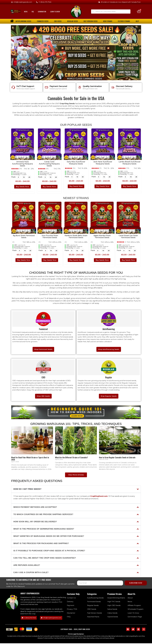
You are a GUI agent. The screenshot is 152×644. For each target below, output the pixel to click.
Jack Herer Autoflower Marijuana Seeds (103, 163)
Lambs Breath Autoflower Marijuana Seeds (130, 163)
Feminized (43, 329)
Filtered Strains (124, 21)
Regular (109, 378)
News (26, 12)
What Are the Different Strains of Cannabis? (71, 458)
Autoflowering (109, 329)
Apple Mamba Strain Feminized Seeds (102, 237)
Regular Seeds (73, 21)
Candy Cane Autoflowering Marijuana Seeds (49, 164)
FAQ (33, 12)
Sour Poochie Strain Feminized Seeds (50, 237)
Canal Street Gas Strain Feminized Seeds (128, 237)
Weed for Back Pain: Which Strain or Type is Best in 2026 (30, 459)
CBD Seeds (58, 21)
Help (137, 21)
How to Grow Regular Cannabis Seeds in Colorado (117, 458)
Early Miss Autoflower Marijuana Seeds (76, 163)
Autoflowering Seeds (23, 21)
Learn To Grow (55, 12)
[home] (12, 21)
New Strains (108, 21)
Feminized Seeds (43, 21)
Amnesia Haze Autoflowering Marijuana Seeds (23, 164)
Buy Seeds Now (22, 187)
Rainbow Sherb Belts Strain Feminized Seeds (76, 237)
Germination (42, 12)
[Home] (32, 441)
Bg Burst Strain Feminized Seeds (24, 237)
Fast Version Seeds (91, 21)
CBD (43, 378)
